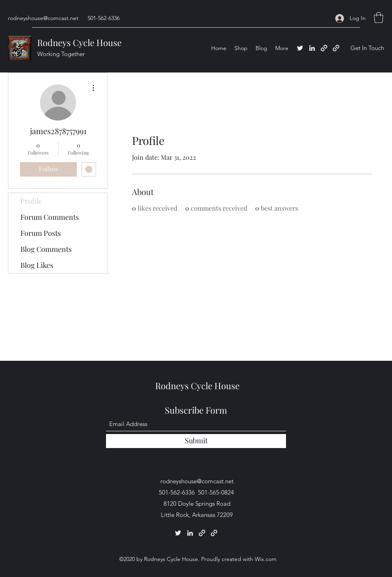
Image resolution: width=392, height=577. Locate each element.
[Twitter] (300, 48)
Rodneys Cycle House (79, 42)
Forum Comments (50, 217)
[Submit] (196, 441)
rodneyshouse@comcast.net (43, 18)
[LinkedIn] (312, 48)
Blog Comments (46, 249)
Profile (31, 201)
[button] (379, 17)
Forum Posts (41, 233)
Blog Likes (37, 265)
